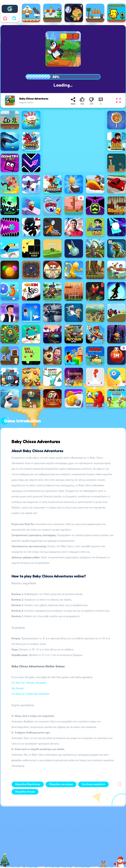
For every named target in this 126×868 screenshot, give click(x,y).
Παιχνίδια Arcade (25, 792)
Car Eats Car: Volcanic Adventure (29, 683)
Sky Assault (18, 688)
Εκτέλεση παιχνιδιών (93, 784)
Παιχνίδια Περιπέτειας (28, 784)
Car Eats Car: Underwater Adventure (31, 694)
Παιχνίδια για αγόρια (61, 784)
